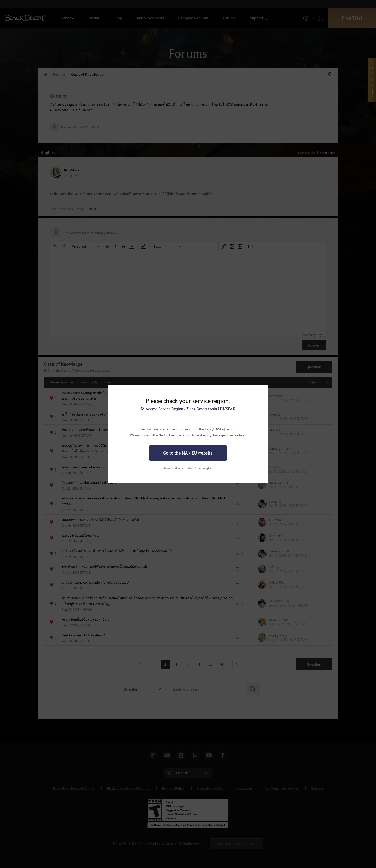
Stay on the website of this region (188, 468)
